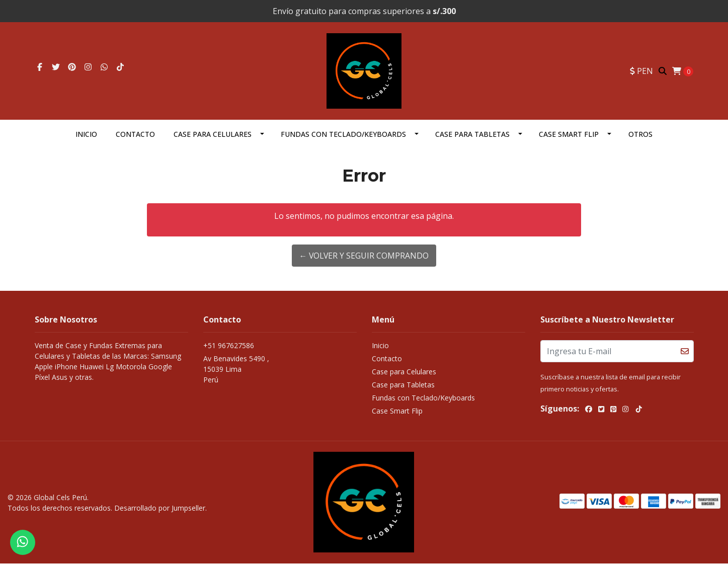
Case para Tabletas (472, 136)
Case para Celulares (213, 136)
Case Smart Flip (569, 136)
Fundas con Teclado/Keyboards (343, 136)
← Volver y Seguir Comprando (364, 258)
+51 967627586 (229, 347)
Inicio (86, 136)
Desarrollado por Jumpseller (160, 509)
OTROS (640, 136)
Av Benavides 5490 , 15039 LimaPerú (236, 371)
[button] (641, 72)
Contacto (135, 136)
